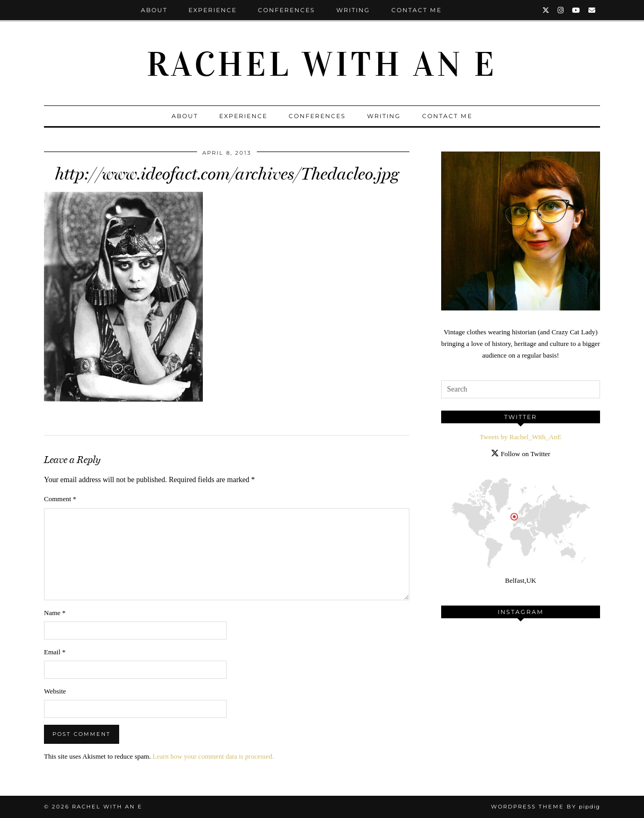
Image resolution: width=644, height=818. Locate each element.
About (154, 10)
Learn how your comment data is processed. (213, 756)
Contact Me (417, 10)
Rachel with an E (322, 65)
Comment (60, 499)
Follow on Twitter (521, 454)
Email (55, 652)
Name (55, 613)
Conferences (287, 10)
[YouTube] (576, 10)
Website (55, 691)
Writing (353, 10)
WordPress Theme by (545, 807)
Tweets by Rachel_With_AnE (521, 437)
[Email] (592, 10)
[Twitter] (546, 10)
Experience (213, 10)
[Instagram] (561, 10)
